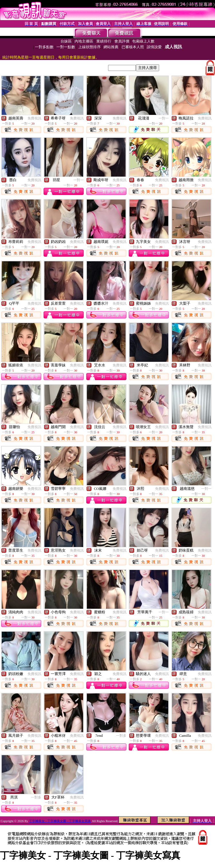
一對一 (164, 118)
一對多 (121, 736)
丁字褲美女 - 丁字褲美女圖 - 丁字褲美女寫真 (60, 821)
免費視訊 (34, 118)
